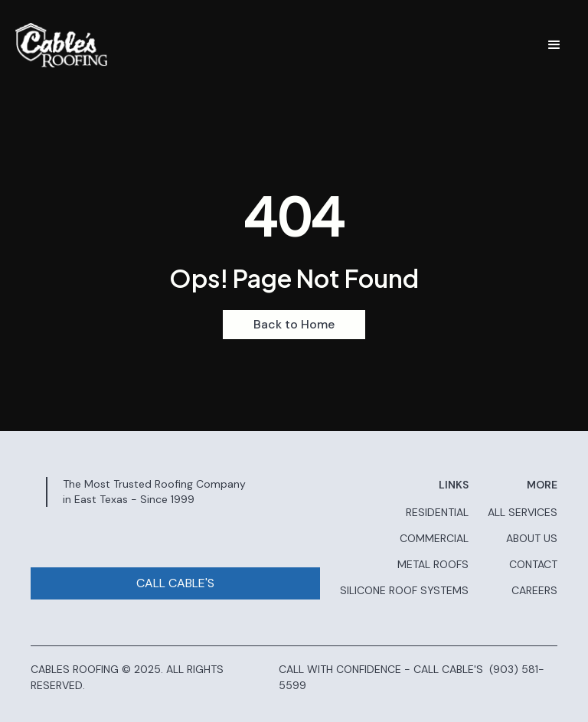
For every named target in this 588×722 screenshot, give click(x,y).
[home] (61, 45)
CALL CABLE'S (175, 583)
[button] (554, 45)
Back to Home (294, 324)
